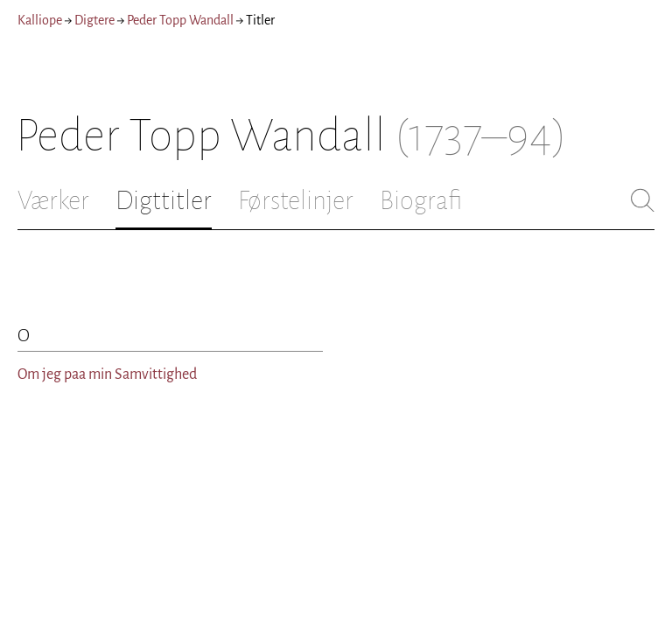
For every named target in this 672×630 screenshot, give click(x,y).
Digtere (94, 20)
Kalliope (40, 20)
